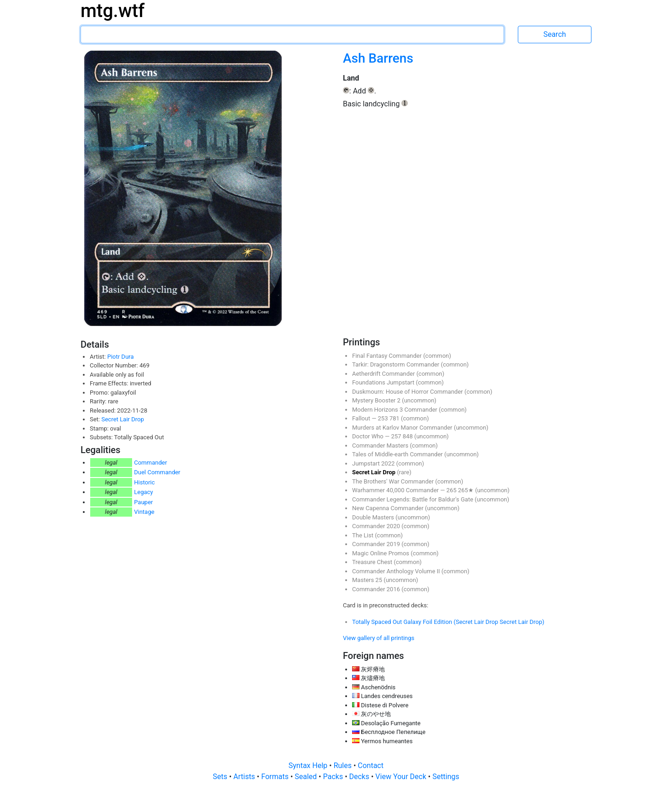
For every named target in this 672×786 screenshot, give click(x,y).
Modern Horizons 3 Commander (395, 410)
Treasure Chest (373, 562)
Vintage (144, 512)
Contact (371, 766)
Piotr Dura (121, 357)
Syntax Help (309, 766)
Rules (344, 766)
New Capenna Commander (388, 508)
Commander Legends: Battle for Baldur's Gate (413, 499)
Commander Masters (381, 445)
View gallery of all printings (379, 638)
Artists (245, 777)
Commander (151, 463)
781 (395, 418)
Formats (275, 777)
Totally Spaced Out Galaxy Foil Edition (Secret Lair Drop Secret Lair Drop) (448, 622)
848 (408, 436)
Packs (334, 777)
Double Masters (374, 517)
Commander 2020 (377, 526)
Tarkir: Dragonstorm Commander (397, 364)
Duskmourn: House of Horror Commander (408, 392)
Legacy (143, 492)
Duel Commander (157, 472)
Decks (360, 777)
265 (452, 490)
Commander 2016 (377, 589)
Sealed (307, 777)
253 (384, 418)
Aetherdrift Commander (384, 374)
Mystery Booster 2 (377, 400)
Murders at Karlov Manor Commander (403, 428)
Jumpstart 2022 (374, 463)
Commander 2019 (377, 544)
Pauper (143, 502)
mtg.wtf (113, 11)
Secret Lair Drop (122, 419)
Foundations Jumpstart (384, 382)
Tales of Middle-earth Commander (398, 454)
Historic (144, 482)
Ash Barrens (378, 58)
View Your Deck (402, 777)
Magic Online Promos (381, 553)
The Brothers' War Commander (394, 481)
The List (363, 535)
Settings (446, 777)
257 (397, 436)
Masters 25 (368, 580)
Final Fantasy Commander (388, 356)
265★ (466, 490)
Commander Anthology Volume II (397, 571)
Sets (221, 777)
